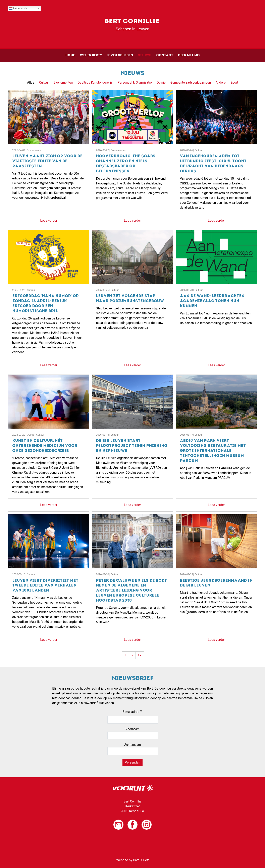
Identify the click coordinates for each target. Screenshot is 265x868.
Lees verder (49, 221)
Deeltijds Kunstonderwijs (95, 82)
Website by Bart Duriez (132, 860)
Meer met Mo (189, 55)
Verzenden (132, 762)
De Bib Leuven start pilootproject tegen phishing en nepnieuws (132, 446)
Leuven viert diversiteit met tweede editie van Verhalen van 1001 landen (45, 586)
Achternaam (132, 745)
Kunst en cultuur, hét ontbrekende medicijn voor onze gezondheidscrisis (45, 446)
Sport (234, 82)
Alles (31, 82)
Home (70, 55)
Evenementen (63, 82)
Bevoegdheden (120, 55)
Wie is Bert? (91, 55)
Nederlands (18, 8)
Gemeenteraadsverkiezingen (191, 82)
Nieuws (145, 55)
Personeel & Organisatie (135, 82)
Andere (221, 82)
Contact (165, 55)
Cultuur (44, 82)
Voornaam (132, 729)
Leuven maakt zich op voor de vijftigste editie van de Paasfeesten (47, 161)
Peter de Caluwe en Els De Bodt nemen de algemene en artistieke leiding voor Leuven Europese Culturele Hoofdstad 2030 (131, 591)
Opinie (161, 82)
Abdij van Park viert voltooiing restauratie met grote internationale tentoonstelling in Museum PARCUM (213, 451)
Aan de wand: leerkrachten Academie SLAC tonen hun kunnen (212, 301)
